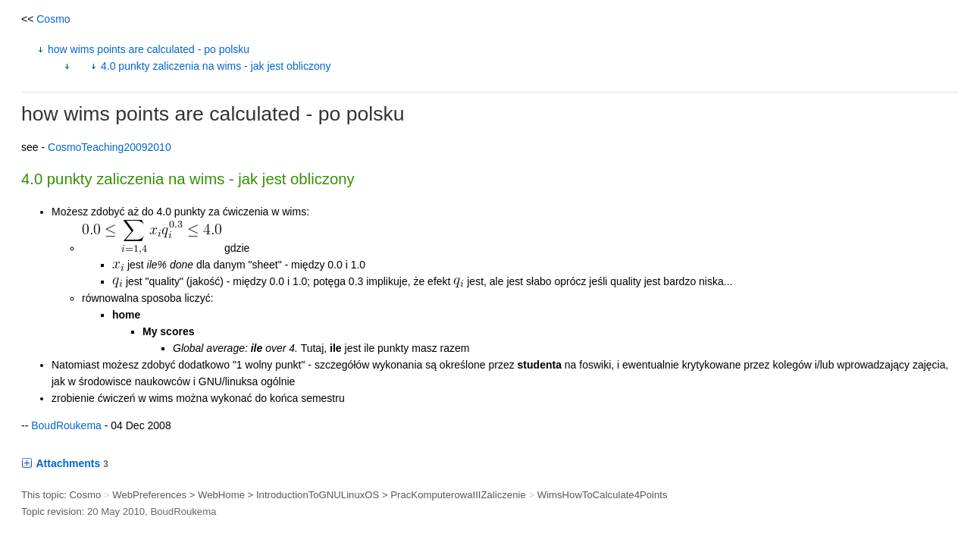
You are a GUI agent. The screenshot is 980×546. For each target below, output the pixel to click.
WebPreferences (149, 495)
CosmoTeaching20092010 (110, 147)
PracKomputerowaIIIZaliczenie (458, 495)
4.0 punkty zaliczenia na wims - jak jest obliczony (216, 66)
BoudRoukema (66, 425)
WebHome (221, 495)
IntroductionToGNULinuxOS (318, 495)
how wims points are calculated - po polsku (149, 49)
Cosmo (53, 19)
